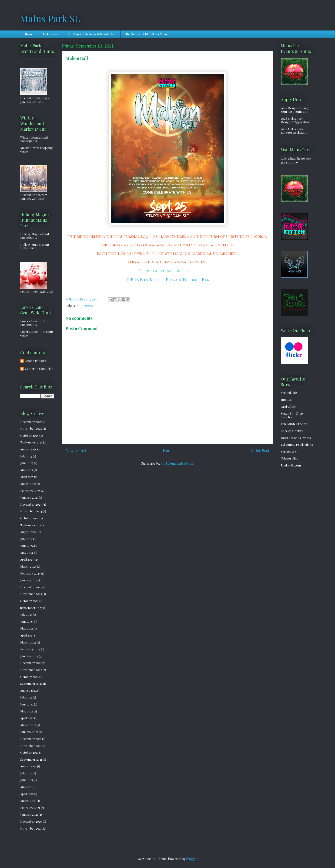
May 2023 (27, 628)
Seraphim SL (290, 451)
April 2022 (27, 718)
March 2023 (28, 642)
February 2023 (30, 649)
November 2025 (31, 428)
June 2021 (27, 780)
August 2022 (28, 690)
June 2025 (27, 463)
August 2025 (28, 449)
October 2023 (29, 601)
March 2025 (28, 484)
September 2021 (31, 759)
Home (29, 34)
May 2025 (27, 470)
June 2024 (27, 546)
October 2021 (29, 752)
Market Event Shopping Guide (37, 150)
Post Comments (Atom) (177, 463)
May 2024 (27, 553)
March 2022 (28, 725)
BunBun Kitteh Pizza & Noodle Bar (92, 34)
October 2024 (30, 518)
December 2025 (31, 422)
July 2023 (26, 614)
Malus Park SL (50, 18)
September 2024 (31, 525)
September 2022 (31, 683)
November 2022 (31, 670)
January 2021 (29, 814)
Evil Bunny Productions (297, 444)
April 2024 (27, 559)
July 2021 (26, 773)
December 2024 (31, 504)
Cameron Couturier (39, 369)
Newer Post (76, 450)
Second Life (289, 393)
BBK (79, 306)
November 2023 (31, 594)
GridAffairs (288, 407)
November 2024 (31, 511)
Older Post (260, 450)
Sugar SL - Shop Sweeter (292, 415)
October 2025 (29, 435)
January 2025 (29, 497)
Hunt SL (286, 400)
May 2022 (27, 711)
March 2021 (28, 801)
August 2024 (28, 532)
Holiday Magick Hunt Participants (35, 236)
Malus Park (51, 34)
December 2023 (31, 587)
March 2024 (28, 566)
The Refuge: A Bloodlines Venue (147, 34)
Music (89, 306)
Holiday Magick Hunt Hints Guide (35, 246)
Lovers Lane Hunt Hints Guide (37, 333)
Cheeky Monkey (292, 431)
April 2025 (27, 477)
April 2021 (27, 794)
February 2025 (30, 491)
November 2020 (31, 828)
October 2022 (29, 677)
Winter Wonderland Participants (34, 139)
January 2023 (29, 656)
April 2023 (27, 635)
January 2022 (29, 732)
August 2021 (28, 766)
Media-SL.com (291, 465)
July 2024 (26, 539)
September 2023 (31, 608)
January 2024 (29, 580)
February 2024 (30, 573)
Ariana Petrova (35, 361)
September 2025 (31, 442)
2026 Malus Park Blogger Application (295, 131)
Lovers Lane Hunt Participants (33, 323)
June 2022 (27, 704)
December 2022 (31, 663)
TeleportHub (290, 458)
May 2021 (27, 787)
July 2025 (26, 456)
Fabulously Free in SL (296, 424)
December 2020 (31, 821)
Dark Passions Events (296, 438)
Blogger (192, 859)
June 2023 (27, 621)
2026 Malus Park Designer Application (295, 120)
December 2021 (31, 739)
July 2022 (26, 697)
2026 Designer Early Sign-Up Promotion (295, 110)
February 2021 (30, 808)
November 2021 (31, 746)
